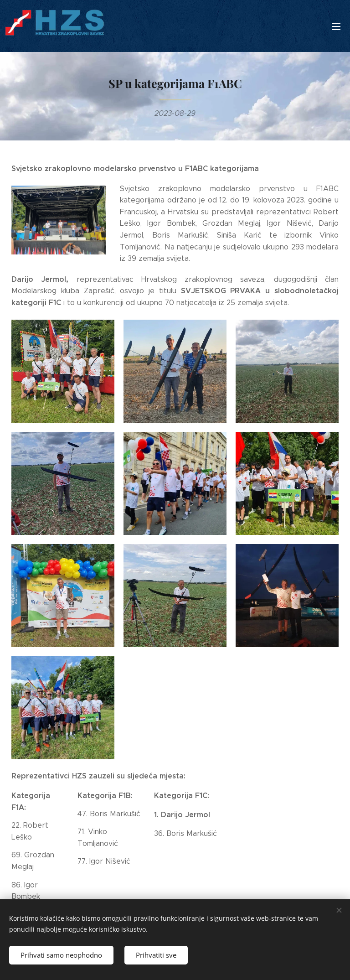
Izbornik (336, 26)
